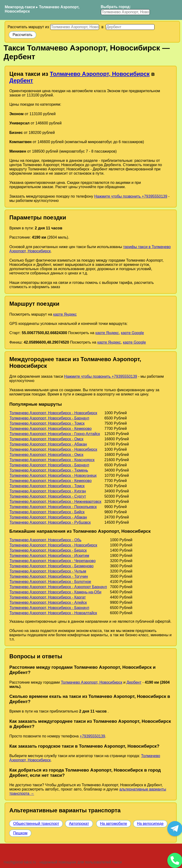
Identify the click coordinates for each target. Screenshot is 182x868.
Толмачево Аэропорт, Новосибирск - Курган (48, 491)
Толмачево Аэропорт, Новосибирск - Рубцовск (50, 522)
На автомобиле (114, 824)
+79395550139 (92, 736)
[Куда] (130, 27)
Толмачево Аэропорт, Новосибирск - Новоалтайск (53, 613)
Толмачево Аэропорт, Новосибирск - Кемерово (50, 429)
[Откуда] (75, 27)
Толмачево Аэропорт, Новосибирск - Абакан (48, 444)
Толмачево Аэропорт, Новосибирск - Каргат (48, 597)
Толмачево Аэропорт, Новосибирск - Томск (47, 423)
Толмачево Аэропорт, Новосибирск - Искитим (49, 556)
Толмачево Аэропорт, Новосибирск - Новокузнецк (53, 475)
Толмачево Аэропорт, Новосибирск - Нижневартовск (55, 502)
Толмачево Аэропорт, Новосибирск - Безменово (51, 566)
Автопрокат (79, 824)
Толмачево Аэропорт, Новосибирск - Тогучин (49, 576)
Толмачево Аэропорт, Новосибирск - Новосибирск (53, 413)
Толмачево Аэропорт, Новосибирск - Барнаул (49, 418)
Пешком (20, 833)
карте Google (132, 333)
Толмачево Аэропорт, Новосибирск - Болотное (50, 582)
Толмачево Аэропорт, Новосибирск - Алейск (48, 602)
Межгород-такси (20, 7)
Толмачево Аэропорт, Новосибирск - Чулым (48, 571)
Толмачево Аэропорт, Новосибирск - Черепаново (52, 561)
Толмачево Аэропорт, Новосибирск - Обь (45, 540)
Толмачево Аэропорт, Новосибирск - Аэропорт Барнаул (58, 587)
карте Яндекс (65, 314)
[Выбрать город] (125, 12)
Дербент (21, 80)
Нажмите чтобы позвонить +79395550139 (131, 196)
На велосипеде (150, 824)
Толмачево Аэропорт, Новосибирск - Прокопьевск (53, 507)
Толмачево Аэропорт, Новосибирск (100, 74)
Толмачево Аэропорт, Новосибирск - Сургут (48, 496)
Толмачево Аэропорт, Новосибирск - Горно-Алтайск (55, 434)
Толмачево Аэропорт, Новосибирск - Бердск (48, 550)
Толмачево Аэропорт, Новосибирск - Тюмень (49, 470)
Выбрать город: (116, 7)
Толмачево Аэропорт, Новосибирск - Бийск (47, 512)
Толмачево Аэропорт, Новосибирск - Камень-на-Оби (55, 592)
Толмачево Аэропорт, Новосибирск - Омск (46, 439)
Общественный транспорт (36, 824)
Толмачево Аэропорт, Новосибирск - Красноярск (52, 460)
